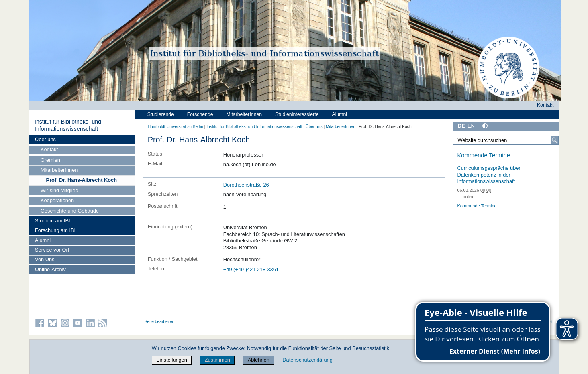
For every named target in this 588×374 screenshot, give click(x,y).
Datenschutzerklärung (307, 360)
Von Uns (45, 259)
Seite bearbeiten (160, 322)
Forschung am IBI (55, 230)
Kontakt (49, 149)
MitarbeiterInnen (59, 170)
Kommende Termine (483, 155)
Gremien (50, 160)
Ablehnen (259, 360)
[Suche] (555, 140)
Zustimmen (217, 360)
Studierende (161, 114)
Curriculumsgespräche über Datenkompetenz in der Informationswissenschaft (489, 175)
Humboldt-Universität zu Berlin (176, 127)
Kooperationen (57, 200)
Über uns (45, 139)
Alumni (43, 240)
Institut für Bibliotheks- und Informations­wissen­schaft (68, 125)
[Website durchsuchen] (506, 140)
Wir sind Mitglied (59, 190)
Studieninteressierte (297, 114)
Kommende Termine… (479, 206)
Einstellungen (172, 360)
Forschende (200, 114)
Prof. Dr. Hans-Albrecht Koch (82, 180)
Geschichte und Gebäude (70, 211)
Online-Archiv (50, 269)
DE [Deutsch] (461, 126)
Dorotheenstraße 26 (246, 185)
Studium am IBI (52, 221)
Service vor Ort (52, 250)
